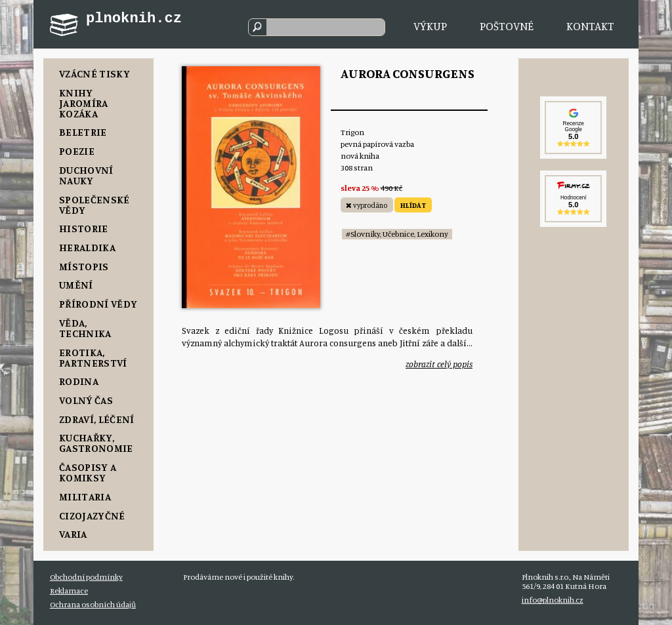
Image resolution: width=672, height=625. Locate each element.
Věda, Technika (85, 328)
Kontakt (590, 26)
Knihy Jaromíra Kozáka (84, 103)
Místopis (84, 266)
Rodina (79, 381)
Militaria (85, 496)
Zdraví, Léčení (96, 419)
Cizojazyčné (92, 515)
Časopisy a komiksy (88, 472)
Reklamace (69, 591)
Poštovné (507, 26)
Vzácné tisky (94, 73)
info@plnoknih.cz (553, 600)
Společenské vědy (94, 205)
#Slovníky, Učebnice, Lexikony (397, 234)
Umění (76, 285)
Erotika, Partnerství (93, 357)
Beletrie (83, 132)
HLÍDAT (413, 205)
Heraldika (87, 247)
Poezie (77, 151)
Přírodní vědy (98, 304)
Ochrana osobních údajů (93, 604)
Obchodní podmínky (86, 577)
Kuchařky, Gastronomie (96, 443)
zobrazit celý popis (439, 364)
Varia (73, 534)
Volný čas (86, 400)
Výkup (430, 26)
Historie (84, 228)
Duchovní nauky (86, 175)
